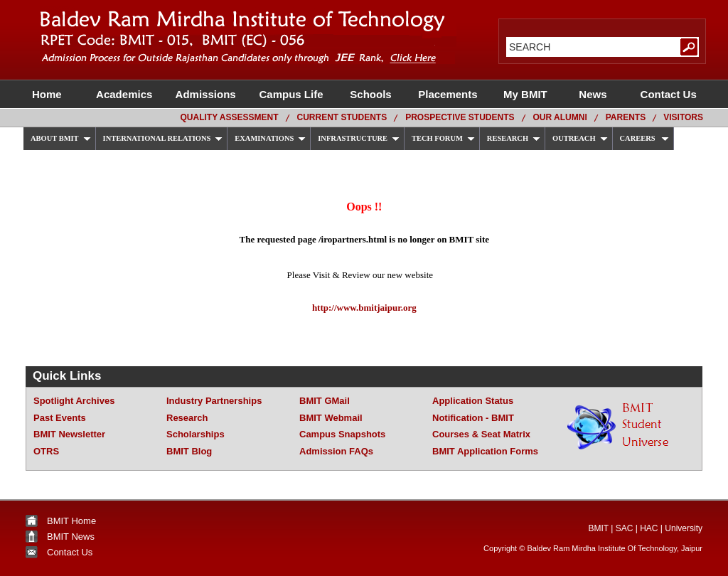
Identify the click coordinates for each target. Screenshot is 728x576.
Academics (124, 94)
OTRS (46, 451)
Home (51, 94)
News (594, 94)
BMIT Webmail (331, 418)
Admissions (207, 94)
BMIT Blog (189, 451)
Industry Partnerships (214, 401)
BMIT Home (71, 521)
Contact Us (665, 94)
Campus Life (291, 94)
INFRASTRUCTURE (359, 138)
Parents (626, 117)
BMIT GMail (325, 401)
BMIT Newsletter (69, 434)
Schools (371, 94)
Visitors (683, 117)
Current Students (342, 117)
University (684, 528)
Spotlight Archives (74, 401)
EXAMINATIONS (270, 138)
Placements (449, 94)
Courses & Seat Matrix (481, 434)
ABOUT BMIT (61, 138)
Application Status (473, 401)
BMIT (598, 528)
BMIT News (71, 537)
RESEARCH (514, 138)
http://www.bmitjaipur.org (364, 308)
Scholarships (196, 434)
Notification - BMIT (473, 418)
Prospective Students (460, 117)
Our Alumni (560, 117)
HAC (649, 528)
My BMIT (527, 94)
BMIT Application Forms (485, 451)
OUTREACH (580, 138)
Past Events (60, 418)
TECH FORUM (443, 138)
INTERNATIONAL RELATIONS (163, 138)
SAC (625, 528)
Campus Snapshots (342, 434)
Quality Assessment (229, 117)
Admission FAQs (336, 451)
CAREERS (645, 138)
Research (187, 418)
